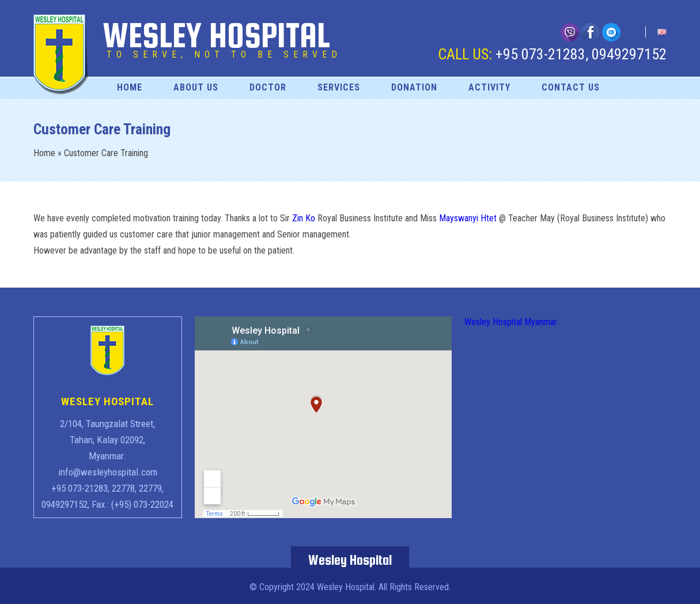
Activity (489, 87)
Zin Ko (304, 218)
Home (130, 87)
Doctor (268, 87)
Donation (414, 87)
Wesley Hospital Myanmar (511, 322)
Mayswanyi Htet (468, 218)
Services (339, 87)
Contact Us (571, 87)
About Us (196, 87)
